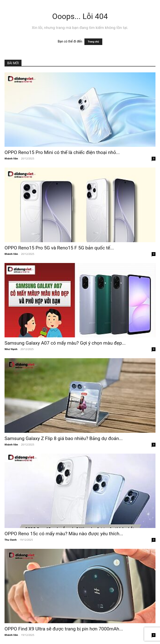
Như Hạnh (11, 349)
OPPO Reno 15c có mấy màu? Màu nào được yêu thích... (64, 534)
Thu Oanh (11, 540)
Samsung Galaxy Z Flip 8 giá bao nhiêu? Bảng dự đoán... (64, 438)
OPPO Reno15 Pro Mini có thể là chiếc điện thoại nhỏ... (62, 152)
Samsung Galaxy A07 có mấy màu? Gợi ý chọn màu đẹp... (65, 343)
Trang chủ (93, 42)
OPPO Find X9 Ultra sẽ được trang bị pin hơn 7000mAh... (64, 629)
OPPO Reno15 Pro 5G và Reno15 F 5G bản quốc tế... (59, 248)
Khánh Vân (11, 158)
